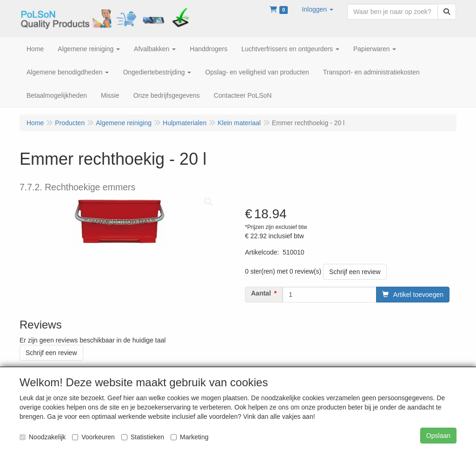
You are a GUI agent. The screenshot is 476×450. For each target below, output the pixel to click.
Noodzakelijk (43, 437)
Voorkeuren (93, 437)
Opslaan (438, 436)
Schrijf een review (355, 272)
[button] (317, 9)
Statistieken (143, 437)
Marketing (189, 437)
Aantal (261, 293)
